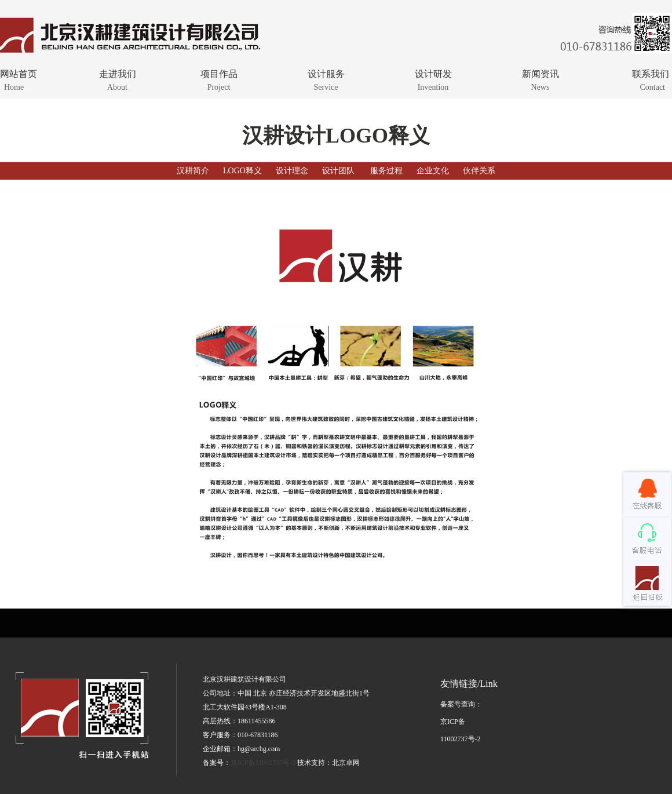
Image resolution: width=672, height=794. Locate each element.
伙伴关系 (479, 171)
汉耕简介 (193, 171)
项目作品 (219, 79)
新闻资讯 (540, 79)
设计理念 (292, 171)
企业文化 (433, 171)
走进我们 (117, 79)
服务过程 (386, 171)
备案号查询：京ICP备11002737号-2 (461, 722)
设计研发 (433, 79)
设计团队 (338, 171)
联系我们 (630, 79)
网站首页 (39, 79)
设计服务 (326, 79)
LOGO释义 (242, 171)
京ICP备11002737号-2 (263, 763)
